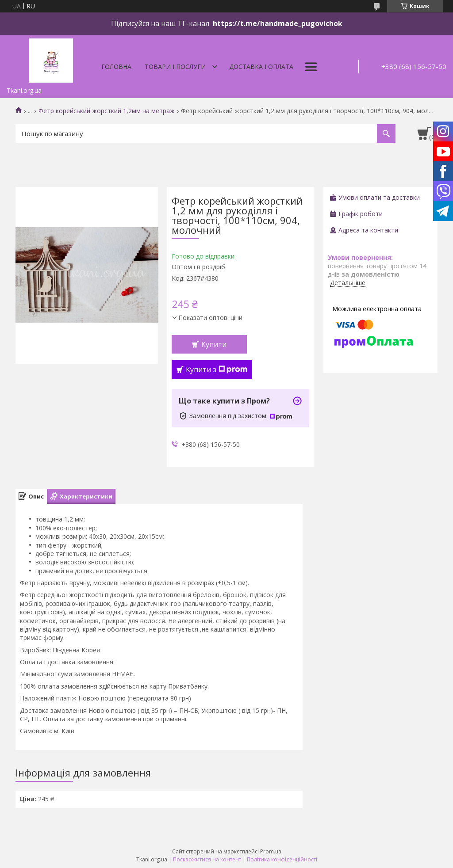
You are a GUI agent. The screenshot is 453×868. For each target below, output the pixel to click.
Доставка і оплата (261, 67)
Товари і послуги (175, 67)
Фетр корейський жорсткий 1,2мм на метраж (107, 111)
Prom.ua (271, 851)
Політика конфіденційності (282, 859)
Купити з (217, 369)
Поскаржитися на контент (207, 859)
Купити (214, 344)
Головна (116, 67)
